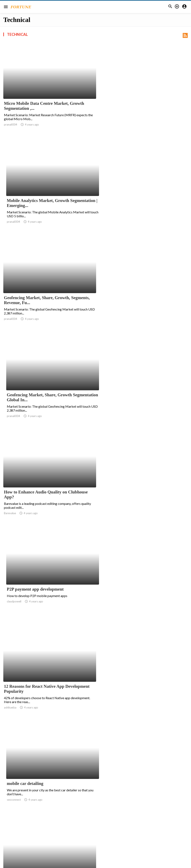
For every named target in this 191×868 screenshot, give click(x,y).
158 (132, 828)
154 (95, 828)
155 (105, 828)
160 (150, 828)
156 (114, 828)
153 (86, 828)
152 (77, 828)
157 (123, 828)
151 (68, 828)
